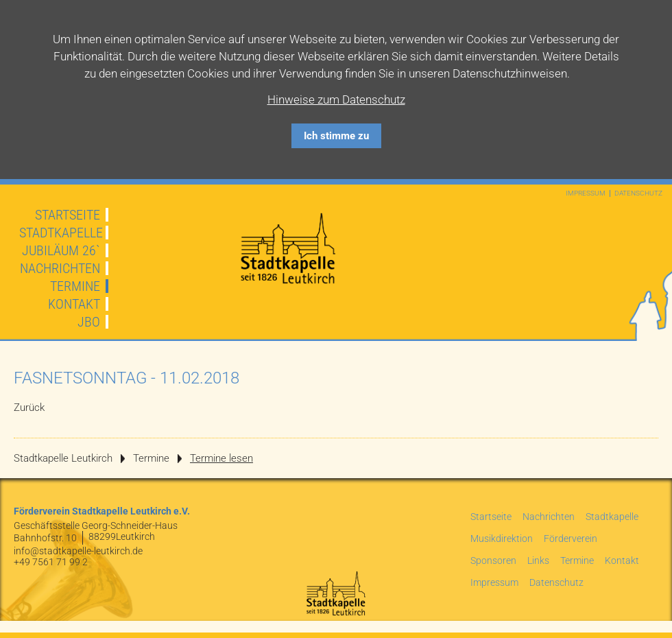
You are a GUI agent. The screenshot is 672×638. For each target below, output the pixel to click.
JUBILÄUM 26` (61, 250)
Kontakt (74, 304)
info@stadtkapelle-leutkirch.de (78, 551)
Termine (75, 286)
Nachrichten (60, 268)
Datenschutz (638, 193)
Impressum (586, 193)
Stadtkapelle (61, 233)
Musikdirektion (502, 539)
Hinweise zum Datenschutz (336, 99)
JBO (89, 322)
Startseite (68, 215)
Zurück (29, 407)
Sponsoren (493, 560)
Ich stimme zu (336, 136)
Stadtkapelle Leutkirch (63, 458)
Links (538, 560)
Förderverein (571, 539)
